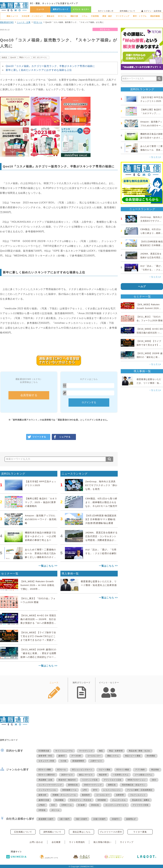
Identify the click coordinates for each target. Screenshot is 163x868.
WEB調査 (102, 800)
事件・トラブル (140, 16)
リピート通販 (105, 770)
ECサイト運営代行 (47, 775)
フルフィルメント (138, 795)
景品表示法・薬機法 (141, 800)
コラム (85, 16)
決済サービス (67, 775)
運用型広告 (73, 785)
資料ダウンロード (61, 9)
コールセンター (94, 756)
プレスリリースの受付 (111, 832)
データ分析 (76, 756)
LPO (85, 790)
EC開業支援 (44, 751)
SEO (154, 780)
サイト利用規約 (77, 842)
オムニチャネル (119, 800)
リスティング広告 (90, 780)
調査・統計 (107, 16)
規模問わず (131, 819)
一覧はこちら (46, 566)
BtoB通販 (151, 756)
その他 (63, 761)
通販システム (113, 756)
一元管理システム (121, 775)
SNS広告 (95, 805)
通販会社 (50, 16)
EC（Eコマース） (41, 57)
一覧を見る (155, 157)
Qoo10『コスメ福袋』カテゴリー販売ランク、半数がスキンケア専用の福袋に (50, 66)
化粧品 (4, 57)
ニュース (40, 9)
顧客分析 (42, 795)
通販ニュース (12, 16)
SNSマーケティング (93, 785)
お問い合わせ (36, 842)
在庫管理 (120, 795)
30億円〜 (116, 819)
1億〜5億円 (65, 819)
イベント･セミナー (81, 9)
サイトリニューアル (64, 751)
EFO (95, 790)
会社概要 (56, 842)
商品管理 (103, 775)
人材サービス (96, 761)
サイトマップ (127, 842)
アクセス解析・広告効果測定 (140, 790)
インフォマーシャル (47, 790)
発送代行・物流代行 (67, 780)
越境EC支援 (44, 800)
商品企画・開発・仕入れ (140, 751)
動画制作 (86, 795)
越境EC (62, 756)
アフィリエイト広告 (113, 780)
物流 (101, 751)
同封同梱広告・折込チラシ (134, 785)
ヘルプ (142, 286)
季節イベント (25, 57)
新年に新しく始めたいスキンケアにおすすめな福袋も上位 (39, 70)
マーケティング (123, 16)
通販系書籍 (155, 16)
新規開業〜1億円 (46, 819)
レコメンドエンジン (112, 790)
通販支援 (74, 16)
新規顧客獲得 (78, 761)
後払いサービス (86, 775)
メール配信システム (143, 775)
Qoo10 (13, 57)
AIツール (55, 810)
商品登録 (155, 770)
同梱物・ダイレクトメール (64, 795)
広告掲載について (23, 832)
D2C (53, 805)
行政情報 (95, 16)
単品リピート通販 (133, 756)
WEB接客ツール (69, 790)
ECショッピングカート (82, 770)
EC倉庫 (81, 805)
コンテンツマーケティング (50, 785)
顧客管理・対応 (45, 756)
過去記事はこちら (82, 832)
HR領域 (42, 810)
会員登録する (29, 395)
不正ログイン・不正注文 (81, 800)
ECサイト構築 (123, 770)
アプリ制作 (140, 770)
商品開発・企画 (45, 780)
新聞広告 (112, 785)
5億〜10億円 (81, 819)
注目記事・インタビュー (32, 16)
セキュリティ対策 (46, 761)
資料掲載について (127, 11)
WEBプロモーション (137, 780)
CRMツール (67, 805)
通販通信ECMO (7, 22)
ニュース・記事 (24, 22)
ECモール (62, 16)
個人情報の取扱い (102, 842)
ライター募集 (140, 832)
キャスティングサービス (116, 805)
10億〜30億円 (99, 819)
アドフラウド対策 (141, 805)
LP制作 (42, 805)
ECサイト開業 (45, 770)
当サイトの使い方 (106, 11)
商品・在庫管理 (116, 751)
